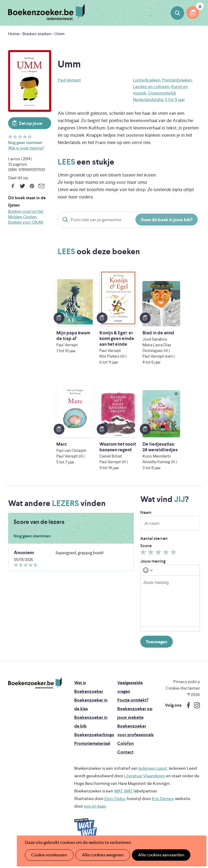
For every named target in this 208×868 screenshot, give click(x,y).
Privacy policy (187, 699)
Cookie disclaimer (183, 705)
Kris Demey (162, 816)
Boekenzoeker (46, 12)
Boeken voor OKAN (26, 222)
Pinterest (32, 186)
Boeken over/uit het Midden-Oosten (26, 214)
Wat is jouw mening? (26, 148)
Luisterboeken (147, 80)
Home (14, 34)
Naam (146, 529)
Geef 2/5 (15, 137)
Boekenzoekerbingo (94, 752)
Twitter (22, 186)
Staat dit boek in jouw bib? (167, 220)
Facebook (13, 186)
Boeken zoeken (177, 13)
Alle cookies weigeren (101, 855)
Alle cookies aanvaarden (158, 855)
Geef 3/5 (20, 137)
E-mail (41, 186)
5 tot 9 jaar (175, 99)
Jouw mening (153, 578)
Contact (125, 769)
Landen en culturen (151, 87)
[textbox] (170, 618)
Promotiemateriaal (92, 760)
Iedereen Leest (153, 785)
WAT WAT (123, 808)
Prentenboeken (177, 80)
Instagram (195, 722)
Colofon (126, 760)
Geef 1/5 (10, 137)
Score (146, 563)
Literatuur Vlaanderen (145, 793)
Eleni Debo (115, 816)
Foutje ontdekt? (133, 717)
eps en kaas (95, 823)
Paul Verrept (69, 80)
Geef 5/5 (30, 137)
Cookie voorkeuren (49, 855)
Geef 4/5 (25, 137)
